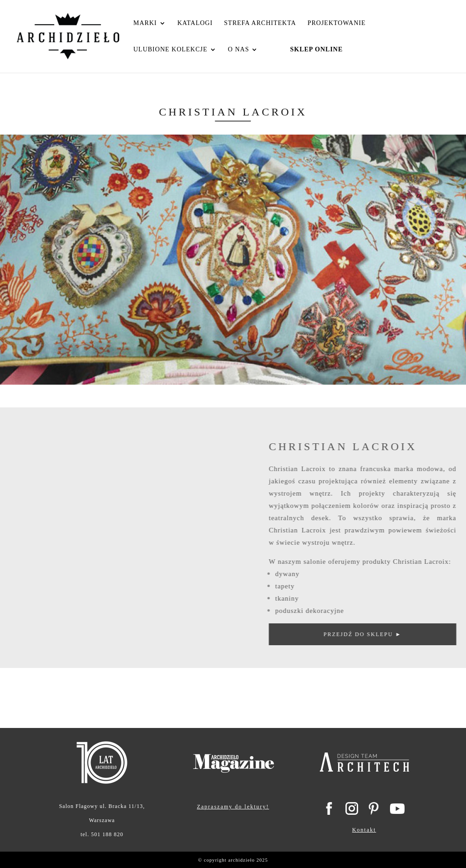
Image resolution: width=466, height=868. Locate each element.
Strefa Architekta (260, 23)
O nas (239, 50)
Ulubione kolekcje (170, 50)
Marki (145, 23)
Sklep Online (316, 50)
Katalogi (195, 23)
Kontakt (364, 830)
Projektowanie (337, 23)
